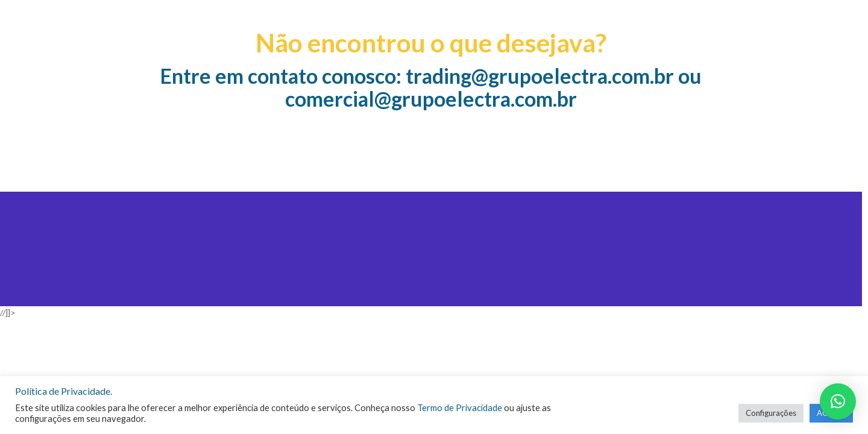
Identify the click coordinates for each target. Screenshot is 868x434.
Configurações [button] (771, 413)
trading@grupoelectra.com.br (540, 76)
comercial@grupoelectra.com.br (431, 99)
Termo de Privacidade (460, 408)
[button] (838, 401)
